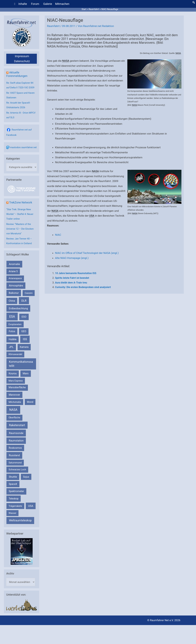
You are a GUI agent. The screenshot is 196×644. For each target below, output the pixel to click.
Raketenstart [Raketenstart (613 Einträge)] (17, 425)
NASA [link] (178, 53)
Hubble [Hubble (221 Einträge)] (13, 339)
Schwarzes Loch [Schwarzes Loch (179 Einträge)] (17, 470)
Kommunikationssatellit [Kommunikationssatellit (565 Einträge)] (21, 364)
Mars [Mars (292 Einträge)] (26, 373)
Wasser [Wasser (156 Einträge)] (13, 513)
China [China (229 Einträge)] (12, 301)
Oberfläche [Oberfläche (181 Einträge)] (14, 418)
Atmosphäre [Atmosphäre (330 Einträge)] (16, 286)
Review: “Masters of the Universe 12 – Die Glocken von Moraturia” (20, 229)
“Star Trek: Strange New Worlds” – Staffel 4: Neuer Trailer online (20, 214)
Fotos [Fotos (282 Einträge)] (12, 331)
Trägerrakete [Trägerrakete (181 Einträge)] (15, 506)
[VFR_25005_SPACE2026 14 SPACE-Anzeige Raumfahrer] (22, 551)
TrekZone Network (21, 202)
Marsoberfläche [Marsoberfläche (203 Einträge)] (17, 387)
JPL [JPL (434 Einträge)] (11, 347)
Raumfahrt (53, 26)
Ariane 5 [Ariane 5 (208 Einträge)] (13, 271)
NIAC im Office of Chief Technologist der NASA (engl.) (87, 253)
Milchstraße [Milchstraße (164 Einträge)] (15, 402)
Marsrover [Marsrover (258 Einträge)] (15, 395)
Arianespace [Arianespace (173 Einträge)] (15, 278)
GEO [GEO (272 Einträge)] (24, 331)
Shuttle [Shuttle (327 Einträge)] (13, 477)
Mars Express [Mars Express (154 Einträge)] (16, 381)
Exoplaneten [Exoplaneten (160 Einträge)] (15, 324)
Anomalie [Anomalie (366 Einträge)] (14, 264)
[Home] (15, 4)
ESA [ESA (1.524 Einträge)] (12, 317)
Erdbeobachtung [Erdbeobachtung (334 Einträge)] (18, 308)
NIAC (58, 235)
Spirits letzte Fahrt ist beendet (72, 278)
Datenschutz (22, 61)
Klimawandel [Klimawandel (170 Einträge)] (15, 354)
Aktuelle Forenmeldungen (17, 74)
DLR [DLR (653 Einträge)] (24, 301)
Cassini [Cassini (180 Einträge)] (29, 293)
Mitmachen (62, 4)
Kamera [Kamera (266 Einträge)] (24, 347)
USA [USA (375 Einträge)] (31, 506)
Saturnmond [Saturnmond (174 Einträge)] (15, 463)
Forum (35, 4)
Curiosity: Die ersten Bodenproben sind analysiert (83, 287)
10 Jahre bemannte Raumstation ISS (76, 273)
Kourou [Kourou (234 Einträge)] (13, 373)
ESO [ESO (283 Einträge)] (24, 317)
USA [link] (92, 216)
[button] (194, 2)
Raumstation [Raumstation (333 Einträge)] (16, 441)
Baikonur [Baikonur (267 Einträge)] (14, 293)
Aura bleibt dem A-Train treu (71, 283)
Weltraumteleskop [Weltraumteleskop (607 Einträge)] (20, 520)
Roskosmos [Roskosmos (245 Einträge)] (15, 448)
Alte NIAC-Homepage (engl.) (72, 258)
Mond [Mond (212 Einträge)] (30, 402)
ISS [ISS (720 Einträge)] (25, 339)
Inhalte (23, 4)
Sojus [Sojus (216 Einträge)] (26, 477)
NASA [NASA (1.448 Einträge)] (13, 410)
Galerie (48, 4)
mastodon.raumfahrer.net (23, 147)
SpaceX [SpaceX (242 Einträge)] (13, 484)
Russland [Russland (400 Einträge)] (14, 455)
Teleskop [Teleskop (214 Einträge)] (14, 499)
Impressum (22, 56)
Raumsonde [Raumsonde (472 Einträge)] (16, 433)
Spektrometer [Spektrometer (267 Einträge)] (16, 491)
